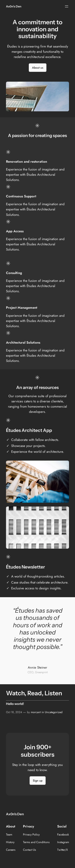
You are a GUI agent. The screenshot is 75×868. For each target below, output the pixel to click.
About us (38, 68)
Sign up (38, 781)
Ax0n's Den (14, 6)
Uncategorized (54, 712)
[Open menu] (67, 6)
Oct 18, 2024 (14, 712)
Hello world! (15, 704)
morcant (36, 712)
